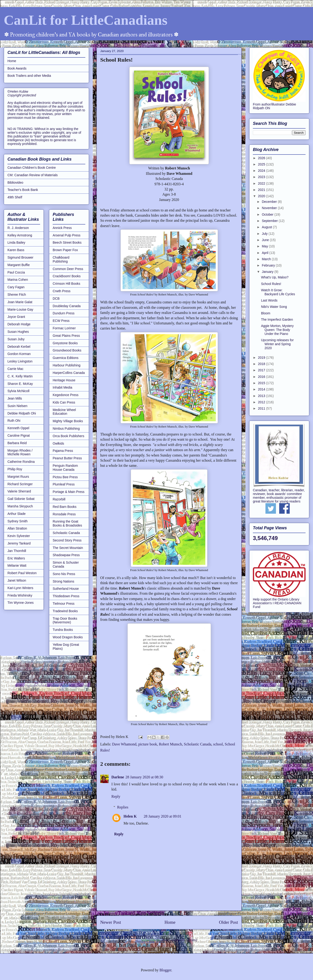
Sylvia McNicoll (18, 391)
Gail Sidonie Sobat (21, 499)
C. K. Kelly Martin (20, 376)
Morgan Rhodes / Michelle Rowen (20, 452)
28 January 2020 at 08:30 (144, 777)
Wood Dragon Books (68, 637)
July (265, 234)
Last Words (269, 300)
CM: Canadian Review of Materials (33, 175)
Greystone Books (65, 343)
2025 (262, 164)
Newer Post (111, 922)
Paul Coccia (16, 272)
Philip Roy (15, 469)
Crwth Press (62, 291)
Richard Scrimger (20, 484)
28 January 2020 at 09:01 (162, 816)
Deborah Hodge (19, 324)
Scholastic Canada (198, 744)
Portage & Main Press (69, 492)
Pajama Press (63, 451)
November (270, 208)
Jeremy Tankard (19, 543)
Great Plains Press (66, 336)
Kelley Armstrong (20, 235)
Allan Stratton (17, 528)
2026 (262, 158)
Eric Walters (16, 558)
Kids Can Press (64, 402)
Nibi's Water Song (274, 307)
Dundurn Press (64, 313)
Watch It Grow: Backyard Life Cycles (278, 292)
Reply (116, 796)
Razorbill (59, 499)
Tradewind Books (65, 611)
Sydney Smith (17, 521)
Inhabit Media (62, 387)
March (267, 259)
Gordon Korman (19, 354)
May (265, 246)
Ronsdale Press (64, 514)
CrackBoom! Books (67, 276)
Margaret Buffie (19, 265)
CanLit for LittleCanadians (86, 20)
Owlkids (58, 443)
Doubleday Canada (67, 306)
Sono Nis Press (64, 574)
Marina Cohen (18, 280)
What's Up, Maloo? (275, 277)
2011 (262, 408)
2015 (262, 383)
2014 (262, 389)
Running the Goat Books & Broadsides (67, 523)
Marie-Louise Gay (20, 309)
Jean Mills (15, 398)
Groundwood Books (67, 350)
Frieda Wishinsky (20, 595)
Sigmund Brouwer (20, 257)
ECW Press (61, 321)
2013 (262, 396)
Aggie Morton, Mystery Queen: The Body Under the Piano (277, 330)
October (268, 214)
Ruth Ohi (14, 421)
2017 (262, 370)
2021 (262, 190)
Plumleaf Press (64, 484)
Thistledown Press (66, 596)
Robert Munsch (170, 744)
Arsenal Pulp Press (67, 235)
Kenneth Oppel (18, 428)
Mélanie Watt (17, 566)
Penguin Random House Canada (65, 468)
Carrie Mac (15, 369)
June (266, 240)
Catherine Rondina (21, 462)
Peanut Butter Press (67, 458)
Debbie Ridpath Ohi (22, 413)
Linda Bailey (16, 242)
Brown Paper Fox (65, 250)
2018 (262, 364)
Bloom (266, 313)
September (270, 221)
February (269, 265)
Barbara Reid (17, 443)
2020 (262, 196)
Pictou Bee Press (65, 477)
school (218, 744)
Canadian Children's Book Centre (32, 168)
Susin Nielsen (17, 406)
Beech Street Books (67, 242)
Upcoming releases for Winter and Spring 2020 (277, 344)
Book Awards (17, 68)
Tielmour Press (64, 604)
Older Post (228, 922)
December (270, 202)
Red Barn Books (65, 507)
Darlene (118, 777)
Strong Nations (64, 581)
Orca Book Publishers (68, 436)
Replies (123, 807)
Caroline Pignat (19, 436)
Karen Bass (16, 250)
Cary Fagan (16, 287)
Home (170, 922)
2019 (262, 358)
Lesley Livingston (20, 361)
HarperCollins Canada (69, 373)
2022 (262, 183)
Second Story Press (67, 540)
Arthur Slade (17, 514)
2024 (262, 171)
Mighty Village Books (68, 421)
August (267, 227)
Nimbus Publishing (66, 429)
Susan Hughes (18, 332)
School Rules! (271, 284)
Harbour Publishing (67, 365)
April (265, 253)
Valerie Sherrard (19, 491)
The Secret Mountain (68, 548)
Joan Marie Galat (20, 302)
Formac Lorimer (64, 328)
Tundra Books (63, 630)
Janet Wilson (17, 580)
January (268, 272)
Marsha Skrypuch (20, 506)
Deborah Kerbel (19, 347)
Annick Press (62, 228)
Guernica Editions (66, 358)
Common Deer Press (68, 269)
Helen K (130, 816)
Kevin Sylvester (19, 536)
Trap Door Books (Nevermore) (65, 620)
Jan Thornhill (17, 551)
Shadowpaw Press (66, 555)
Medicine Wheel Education (64, 412)
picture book (148, 744)
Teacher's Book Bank (23, 190)
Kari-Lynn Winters (20, 588)
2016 (262, 377)
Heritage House (64, 380)
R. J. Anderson (18, 228)
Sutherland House (66, 589)
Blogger (165, 970)
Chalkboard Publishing (61, 259)
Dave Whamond (124, 744)
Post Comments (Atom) (179, 940)
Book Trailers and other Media (29, 76)
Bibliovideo (15, 183)
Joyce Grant (16, 317)
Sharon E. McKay (20, 384)
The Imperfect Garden (277, 320)
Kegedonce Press (66, 395)
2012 (262, 402)
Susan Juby (16, 339)
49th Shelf (15, 197)
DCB (56, 299)
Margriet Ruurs (18, 477)
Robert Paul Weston (22, 573)
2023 (262, 177)
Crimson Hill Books (66, 284)
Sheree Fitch (17, 295)
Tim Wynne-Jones (21, 603)
